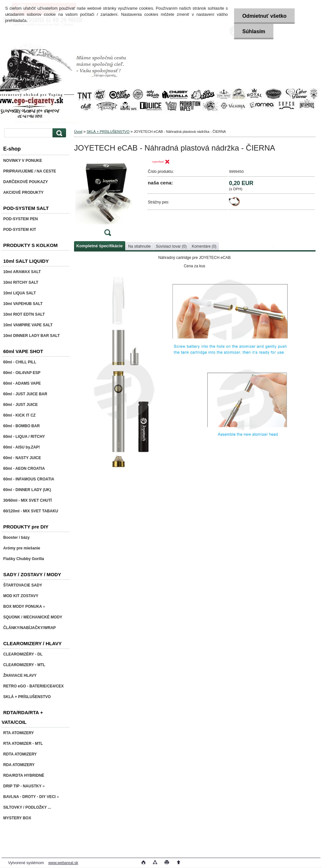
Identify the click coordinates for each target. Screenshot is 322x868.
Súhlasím (254, 31)
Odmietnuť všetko (264, 16)
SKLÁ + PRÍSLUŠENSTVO (108, 132)
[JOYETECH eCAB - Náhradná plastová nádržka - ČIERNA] (108, 199)
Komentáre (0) (204, 246)
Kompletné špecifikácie (99, 246)
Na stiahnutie (139, 246)
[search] (58, 133)
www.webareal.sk (63, 863)
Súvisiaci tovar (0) (171, 246)
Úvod (78, 132)
